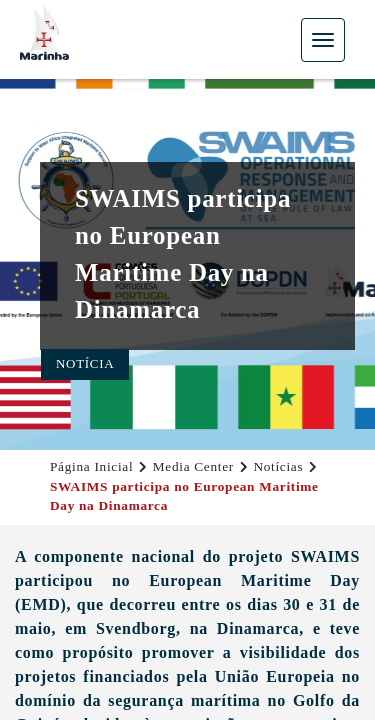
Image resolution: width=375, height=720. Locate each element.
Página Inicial (91, 466)
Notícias (278, 466)
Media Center (193, 466)
